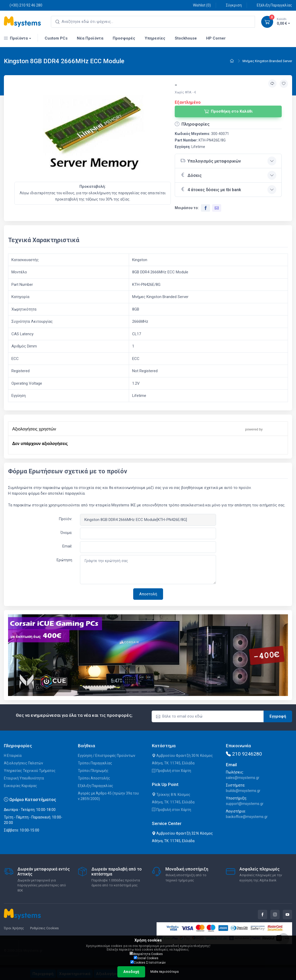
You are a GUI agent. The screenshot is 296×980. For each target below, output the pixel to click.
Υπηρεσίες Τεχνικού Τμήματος (30, 771)
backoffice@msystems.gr (247, 817)
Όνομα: (66, 533)
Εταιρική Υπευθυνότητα (24, 778)
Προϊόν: (65, 519)
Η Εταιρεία (13, 756)
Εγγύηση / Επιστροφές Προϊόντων (107, 756)
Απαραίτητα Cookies (146, 954)
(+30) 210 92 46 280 (23, 5)
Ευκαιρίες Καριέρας (21, 786)
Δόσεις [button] (191, 175)
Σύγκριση (231, 5)
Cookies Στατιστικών (148, 962)
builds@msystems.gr (243, 791)
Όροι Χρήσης (14, 928)
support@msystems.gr (245, 804)
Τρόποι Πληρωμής (93, 771)
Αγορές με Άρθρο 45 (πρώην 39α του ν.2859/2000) (108, 796)
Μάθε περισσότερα (164, 972)
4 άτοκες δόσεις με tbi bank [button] (211, 189)
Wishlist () (199, 5)
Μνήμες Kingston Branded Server (267, 61)
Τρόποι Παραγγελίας (95, 763)
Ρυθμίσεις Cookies (44, 928)
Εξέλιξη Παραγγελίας (272, 5)
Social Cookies (146, 958)
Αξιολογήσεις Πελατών (23, 763)
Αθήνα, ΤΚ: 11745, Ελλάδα (173, 763)
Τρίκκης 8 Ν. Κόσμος (171, 795)
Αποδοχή (131, 972)
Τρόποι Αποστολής (94, 778)
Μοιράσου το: (187, 208)
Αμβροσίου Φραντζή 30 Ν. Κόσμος (182, 756)
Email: (67, 546)
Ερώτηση (64, 560)
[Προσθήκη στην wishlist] (284, 84)
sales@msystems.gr (243, 778)
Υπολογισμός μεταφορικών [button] (211, 161)
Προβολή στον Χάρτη (171, 771)
